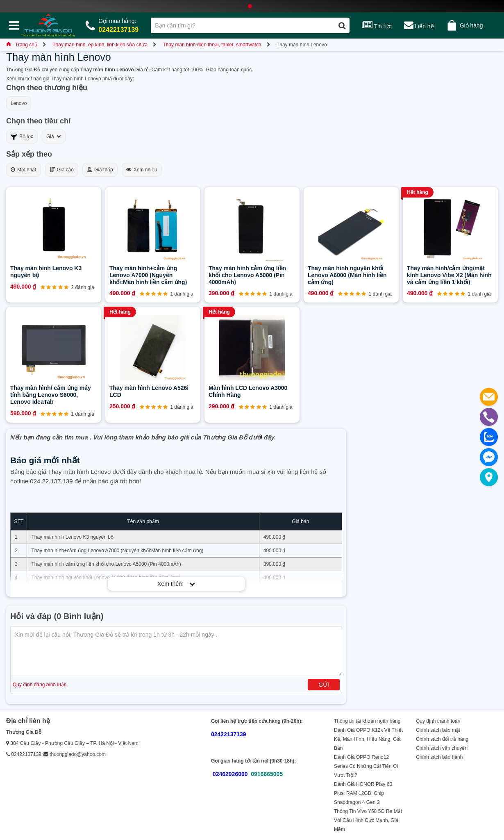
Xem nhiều (142, 170)
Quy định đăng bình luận (40, 685)
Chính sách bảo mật (438, 730)
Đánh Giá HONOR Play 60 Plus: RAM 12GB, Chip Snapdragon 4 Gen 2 (363, 793)
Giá (54, 137)
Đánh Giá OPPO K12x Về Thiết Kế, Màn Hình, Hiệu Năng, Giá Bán (368, 739)
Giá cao (62, 170)
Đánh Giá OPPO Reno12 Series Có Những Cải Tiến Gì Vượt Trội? (366, 766)
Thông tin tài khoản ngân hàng (367, 721)
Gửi (324, 685)
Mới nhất (24, 170)
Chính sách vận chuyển (442, 748)
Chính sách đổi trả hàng (442, 739)
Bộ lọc (22, 137)
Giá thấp (100, 170)
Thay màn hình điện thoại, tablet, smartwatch (212, 45)
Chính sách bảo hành (439, 757)
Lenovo (19, 103)
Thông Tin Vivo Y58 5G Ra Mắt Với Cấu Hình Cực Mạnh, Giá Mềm (368, 820)
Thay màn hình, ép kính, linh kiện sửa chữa (100, 45)
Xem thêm (176, 584)
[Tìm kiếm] (342, 25)
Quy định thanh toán (438, 721)
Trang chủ (22, 45)
